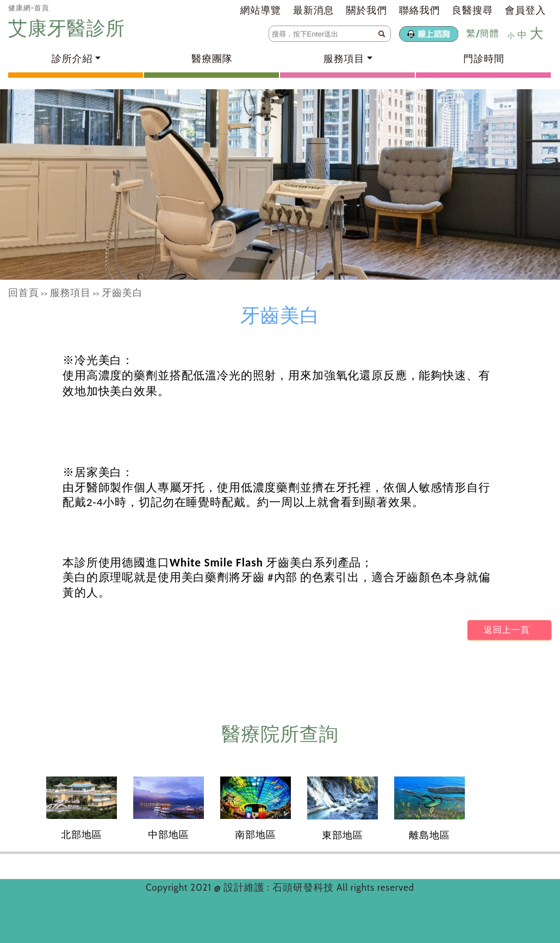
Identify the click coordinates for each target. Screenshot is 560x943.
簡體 (489, 33)
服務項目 (70, 293)
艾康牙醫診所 (69, 28)
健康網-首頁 (29, 8)
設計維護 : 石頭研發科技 (280, 887)
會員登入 (525, 10)
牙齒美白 (122, 293)
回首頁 (24, 293)
